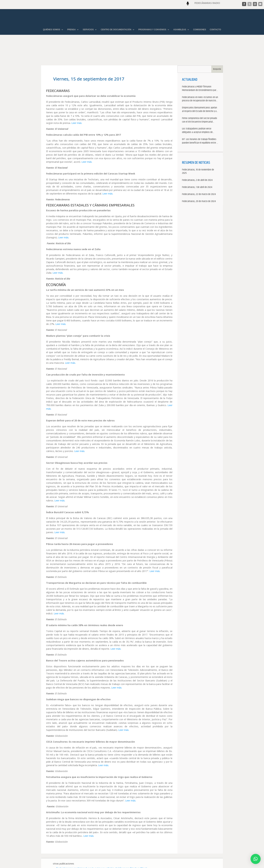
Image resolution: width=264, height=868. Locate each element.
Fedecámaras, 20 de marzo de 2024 (199, 182)
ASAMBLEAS (180, 30)
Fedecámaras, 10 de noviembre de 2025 (198, 153)
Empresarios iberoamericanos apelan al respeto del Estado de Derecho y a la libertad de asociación (200, 91)
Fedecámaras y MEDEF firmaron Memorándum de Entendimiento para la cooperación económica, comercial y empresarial (200, 70)
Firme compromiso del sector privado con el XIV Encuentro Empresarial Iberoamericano (200, 101)
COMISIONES (200, 30)
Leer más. (77, 104)
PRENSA (71, 30)
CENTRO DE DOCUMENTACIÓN (116, 30)
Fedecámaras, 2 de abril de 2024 (197, 161)
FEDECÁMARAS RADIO (207, 3)
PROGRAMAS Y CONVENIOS (152, 30)
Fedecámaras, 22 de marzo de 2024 (199, 175)
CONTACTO (215, 30)
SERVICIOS (88, 30)
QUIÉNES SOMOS (52, 30)
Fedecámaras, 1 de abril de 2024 (197, 168)
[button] (256, 859)
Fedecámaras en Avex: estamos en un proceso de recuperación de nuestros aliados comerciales (200, 80)
